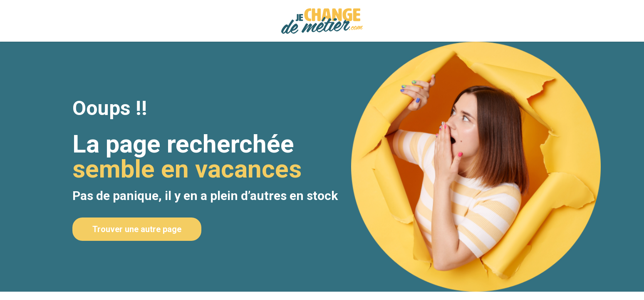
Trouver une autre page (137, 229)
